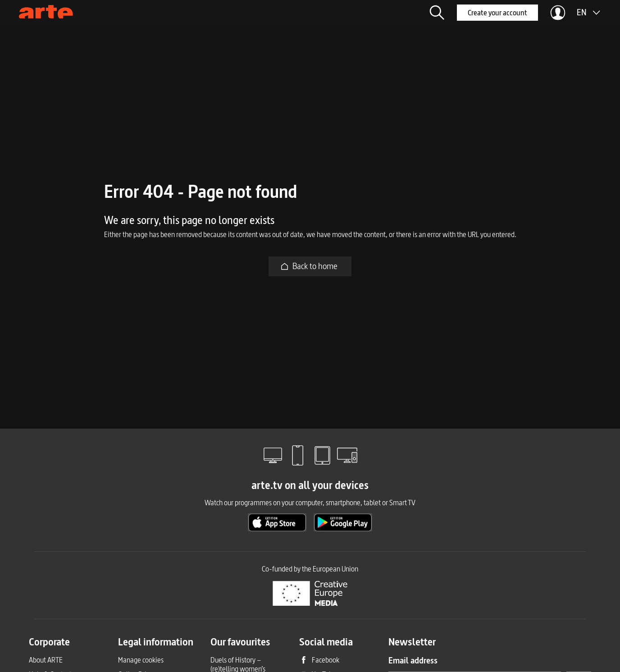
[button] (437, 13)
